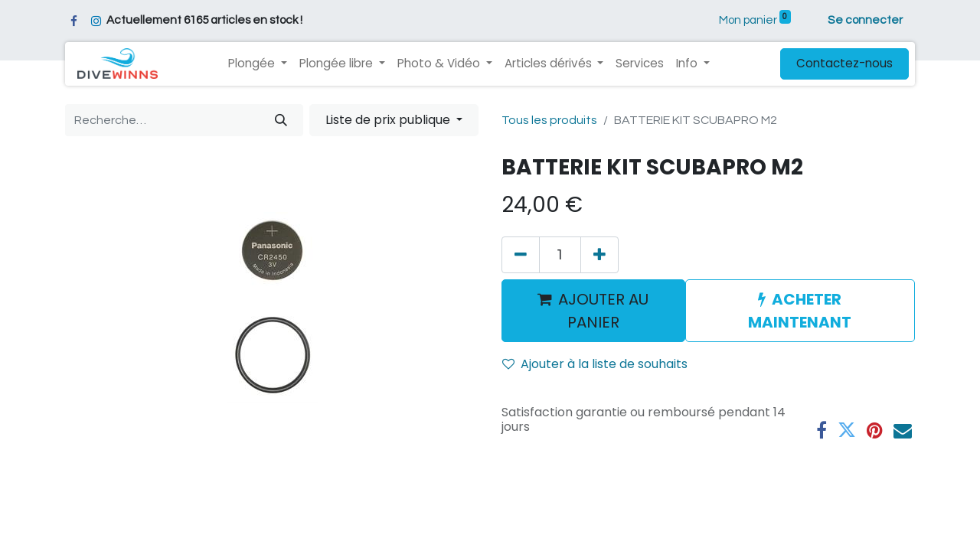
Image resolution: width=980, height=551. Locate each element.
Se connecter (865, 20)
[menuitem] (640, 64)
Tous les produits (549, 120)
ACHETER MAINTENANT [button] (800, 311)
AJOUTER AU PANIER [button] (593, 311)
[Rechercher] (281, 120)
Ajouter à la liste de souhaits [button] (595, 364)
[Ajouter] (599, 255)
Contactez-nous (844, 63)
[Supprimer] (521, 255)
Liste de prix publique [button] (389, 120)
